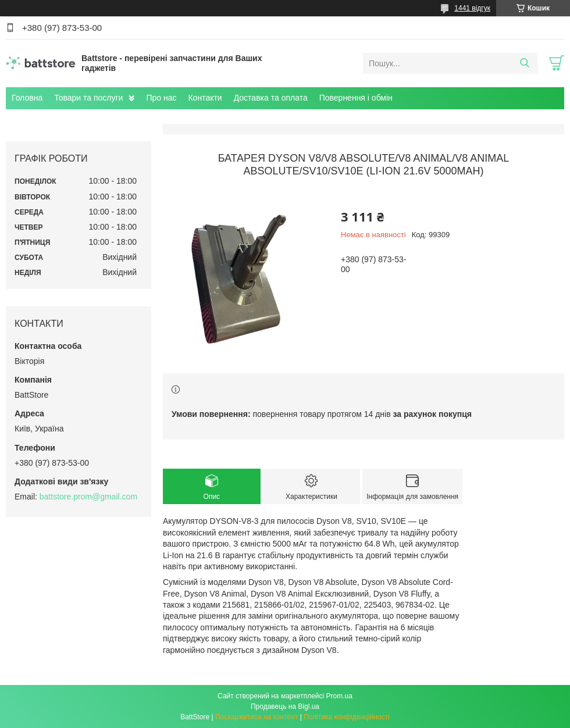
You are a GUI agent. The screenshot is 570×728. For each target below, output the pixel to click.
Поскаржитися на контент (256, 717)
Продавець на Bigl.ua (285, 706)
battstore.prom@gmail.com (88, 497)
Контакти (205, 98)
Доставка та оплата (271, 98)
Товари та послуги (88, 98)
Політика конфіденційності (347, 717)
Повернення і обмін (356, 98)
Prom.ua (339, 696)
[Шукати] (524, 63)
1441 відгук (472, 8)
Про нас (161, 98)
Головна (27, 98)
